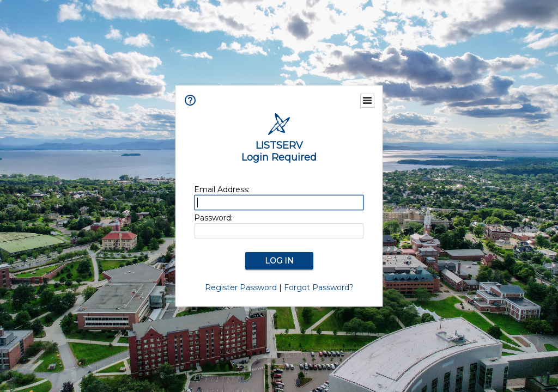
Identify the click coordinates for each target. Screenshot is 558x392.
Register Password (241, 287)
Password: (213, 218)
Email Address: (222, 189)
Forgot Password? (319, 287)
